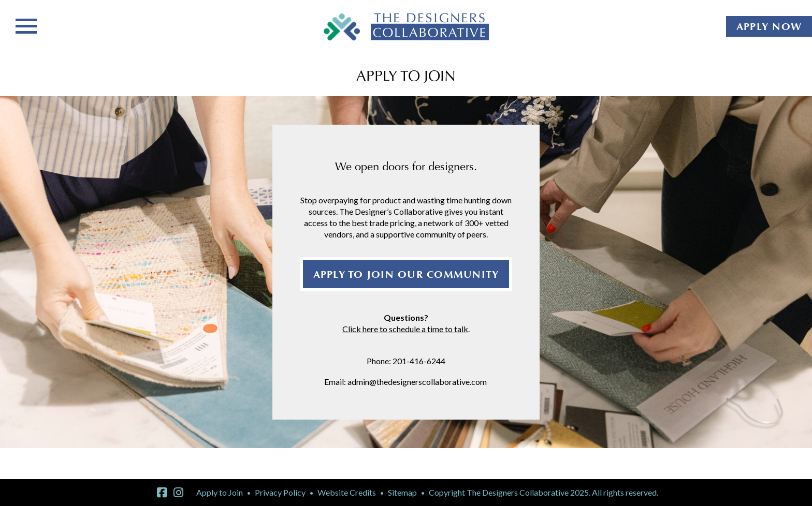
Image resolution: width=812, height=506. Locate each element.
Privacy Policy (280, 492)
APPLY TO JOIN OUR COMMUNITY (406, 274)
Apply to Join (220, 492)
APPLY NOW (769, 26)
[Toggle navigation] (26, 25)
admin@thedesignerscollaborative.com (418, 382)
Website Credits (347, 492)
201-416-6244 (419, 361)
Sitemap (402, 492)
